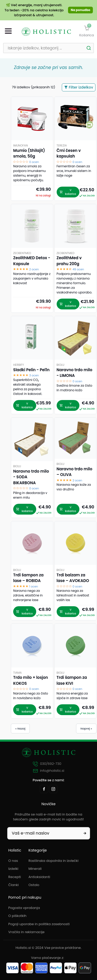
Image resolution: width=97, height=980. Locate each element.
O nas (13, 861)
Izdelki (13, 869)
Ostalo (34, 885)
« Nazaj (20, 729)
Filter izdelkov (79, 87)
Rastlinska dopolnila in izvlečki (54, 861)
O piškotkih (17, 916)
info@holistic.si (49, 771)
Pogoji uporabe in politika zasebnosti (39, 924)
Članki (13, 885)
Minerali (35, 869)
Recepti (15, 877)
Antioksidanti (39, 877)
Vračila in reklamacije (26, 932)
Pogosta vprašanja (24, 908)
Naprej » (86, 729)
